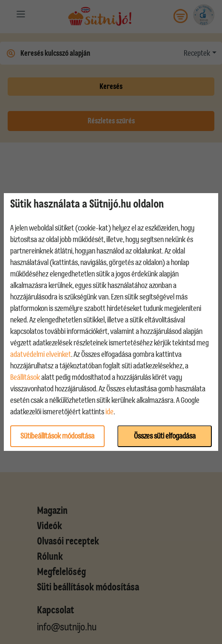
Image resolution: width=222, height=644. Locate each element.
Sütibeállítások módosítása (57, 436)
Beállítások (25, 377)
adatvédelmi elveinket (41, 354)
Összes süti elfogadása (165, 436)
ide (110, 412)
